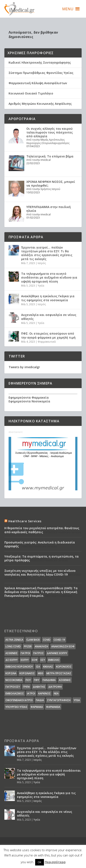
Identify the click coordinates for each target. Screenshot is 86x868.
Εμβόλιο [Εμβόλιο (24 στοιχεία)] (54, 660)
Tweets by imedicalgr (24, 367)
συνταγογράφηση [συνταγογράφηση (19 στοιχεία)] (59, 700)
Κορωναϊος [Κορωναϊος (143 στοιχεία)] (27, 673)
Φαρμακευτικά (47, 342)
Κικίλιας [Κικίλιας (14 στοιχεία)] (48, 667)
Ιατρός (42, 263)
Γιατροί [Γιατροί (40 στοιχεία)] (25, 653)
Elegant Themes (49, 843)
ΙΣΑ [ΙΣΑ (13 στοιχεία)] (38, 667)
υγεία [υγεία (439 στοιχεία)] (77, 700)
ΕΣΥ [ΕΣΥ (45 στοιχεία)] (43, 660)
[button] (68, 9)
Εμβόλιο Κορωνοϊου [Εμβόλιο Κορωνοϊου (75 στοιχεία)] (19, 667)
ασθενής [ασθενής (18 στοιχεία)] (65, 680)
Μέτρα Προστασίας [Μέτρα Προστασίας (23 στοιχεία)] (59, 673)
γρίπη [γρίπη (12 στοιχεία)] (26, 687)
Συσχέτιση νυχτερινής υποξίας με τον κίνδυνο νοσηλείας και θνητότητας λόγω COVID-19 (40, 573)
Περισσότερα (55, 862)
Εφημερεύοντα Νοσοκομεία (29, 401)
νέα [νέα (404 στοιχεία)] (56, 693)
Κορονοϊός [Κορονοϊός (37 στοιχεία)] (64, 667)
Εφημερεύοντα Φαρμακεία (29, 397)
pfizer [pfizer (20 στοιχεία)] (28, 646)
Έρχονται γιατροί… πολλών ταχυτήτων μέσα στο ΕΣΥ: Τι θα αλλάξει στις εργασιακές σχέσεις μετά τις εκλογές (47, 253)
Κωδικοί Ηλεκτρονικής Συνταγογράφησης (40, 62)
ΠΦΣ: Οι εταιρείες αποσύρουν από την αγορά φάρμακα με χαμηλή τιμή (48, 335)
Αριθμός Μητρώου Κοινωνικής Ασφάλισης (40, 104)
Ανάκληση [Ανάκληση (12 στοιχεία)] (41, 646)
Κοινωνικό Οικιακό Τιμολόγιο (31, 93)
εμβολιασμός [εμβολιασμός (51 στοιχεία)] (15, 693)
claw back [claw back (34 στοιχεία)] (33, 640)
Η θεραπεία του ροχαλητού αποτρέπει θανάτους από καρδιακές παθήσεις (42, 530)
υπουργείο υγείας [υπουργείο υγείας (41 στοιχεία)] (16, 707)
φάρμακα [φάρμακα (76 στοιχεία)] (37, 707)
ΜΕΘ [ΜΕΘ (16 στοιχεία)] (41, 673)
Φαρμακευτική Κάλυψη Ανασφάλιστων (38, 83)
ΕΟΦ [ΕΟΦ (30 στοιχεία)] (35, 660)
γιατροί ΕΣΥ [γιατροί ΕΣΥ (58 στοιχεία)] (13, 687)
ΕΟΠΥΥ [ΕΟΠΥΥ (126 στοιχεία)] (25, 660)
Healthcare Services (25, 521)
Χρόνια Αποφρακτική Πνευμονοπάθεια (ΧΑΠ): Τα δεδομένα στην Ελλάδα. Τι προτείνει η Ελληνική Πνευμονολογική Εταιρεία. (41, 592)
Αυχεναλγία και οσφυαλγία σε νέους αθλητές (49, 317)
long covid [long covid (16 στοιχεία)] (13, 646)
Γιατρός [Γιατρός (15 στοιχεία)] (39, 653)
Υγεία (41, 286)
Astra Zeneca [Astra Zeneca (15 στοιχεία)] (14, 640)
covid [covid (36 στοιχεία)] (47, 640)
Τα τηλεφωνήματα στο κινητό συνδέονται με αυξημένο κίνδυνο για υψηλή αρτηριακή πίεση (49, 277)
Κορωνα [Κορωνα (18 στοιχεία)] (11, 673)
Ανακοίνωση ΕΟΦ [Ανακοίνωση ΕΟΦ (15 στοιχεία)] (63, 646)
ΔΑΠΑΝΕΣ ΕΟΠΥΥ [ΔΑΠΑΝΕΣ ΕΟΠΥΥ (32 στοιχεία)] (57, 653)
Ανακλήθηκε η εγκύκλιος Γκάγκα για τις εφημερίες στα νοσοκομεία (48, 298)
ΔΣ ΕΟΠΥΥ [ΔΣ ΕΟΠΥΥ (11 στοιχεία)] (12, 660)
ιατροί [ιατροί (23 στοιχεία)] (31, 693)
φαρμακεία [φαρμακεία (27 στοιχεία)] (53, 707)
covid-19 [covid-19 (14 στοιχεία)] (59, 640)
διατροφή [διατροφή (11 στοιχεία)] (55, 687)
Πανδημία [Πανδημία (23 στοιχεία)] (49, 680)
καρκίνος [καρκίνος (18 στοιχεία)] (44, 693)
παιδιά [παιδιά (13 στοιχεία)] (40, 700)
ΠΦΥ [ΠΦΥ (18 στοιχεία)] (37, 680)
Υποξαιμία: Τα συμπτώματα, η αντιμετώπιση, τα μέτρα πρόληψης (42, 558)
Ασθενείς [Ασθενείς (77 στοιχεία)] (12, 653)
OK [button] (40, 862)
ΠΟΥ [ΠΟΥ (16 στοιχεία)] (28, 680)
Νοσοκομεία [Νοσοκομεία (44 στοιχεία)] (14, 680)
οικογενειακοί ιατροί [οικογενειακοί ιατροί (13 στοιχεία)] (19, 700)
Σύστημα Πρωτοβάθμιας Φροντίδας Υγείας (41, 73)
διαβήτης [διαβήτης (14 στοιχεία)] (39, 687)
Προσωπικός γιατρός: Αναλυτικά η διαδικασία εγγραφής (40, 544)
